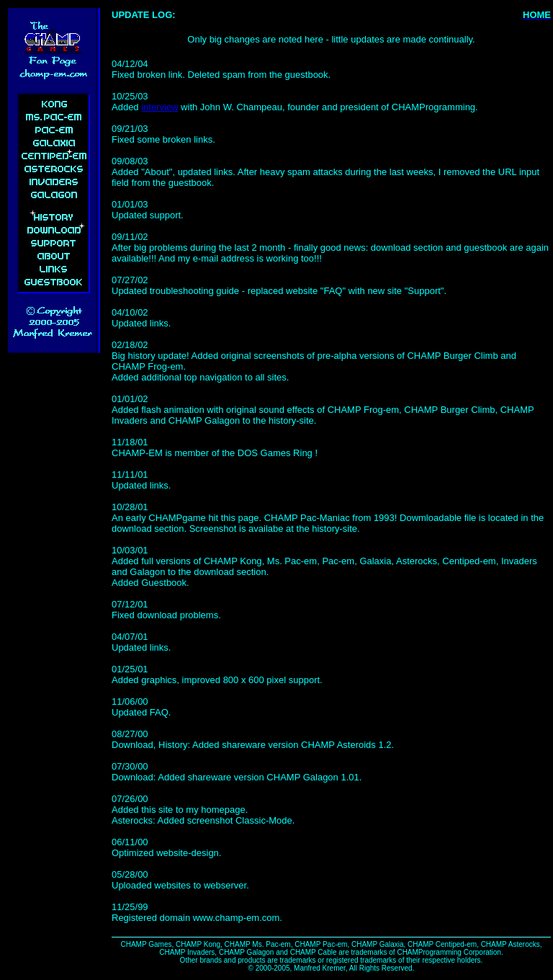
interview (159, 107)
